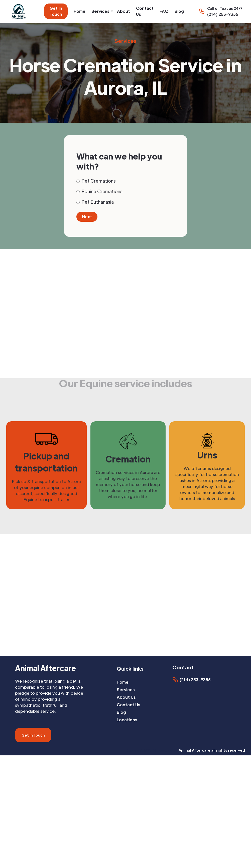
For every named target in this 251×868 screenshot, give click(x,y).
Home (80, 11)
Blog (179, 11)
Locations (127, 720)
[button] (101, 11)
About (123, 11)
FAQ (164, 11)
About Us (126, 697)
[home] (20, 11)
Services (126, 690)
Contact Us (145, 11)
